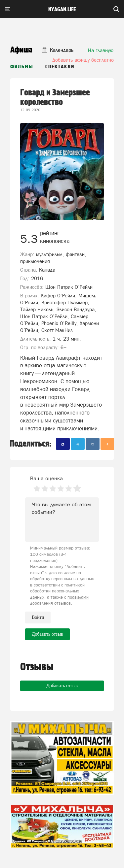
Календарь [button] (58, 50)
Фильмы (22, 67)
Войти (38, 617)
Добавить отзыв (62, 686)
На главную (101, 50)
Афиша (21, 50)
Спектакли (60, 67)
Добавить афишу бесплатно (83, 60)
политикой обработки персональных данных (57, 591)
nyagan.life (62, 10)
